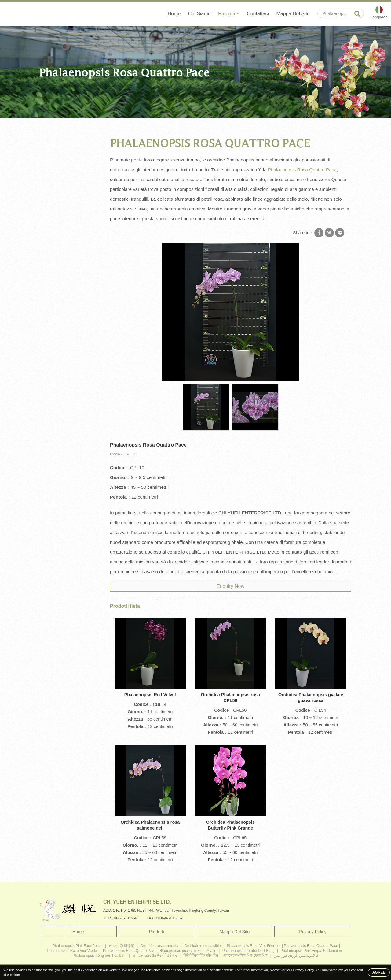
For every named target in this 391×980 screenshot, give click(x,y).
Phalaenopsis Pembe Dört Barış (248, 951)
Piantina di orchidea (62, 215)
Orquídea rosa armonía (159, 946)
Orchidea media (59, 167)
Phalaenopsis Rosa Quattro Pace (169, 124)
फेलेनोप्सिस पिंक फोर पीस (201, 956)
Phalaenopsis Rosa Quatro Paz (128, 951)
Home (174, 14)
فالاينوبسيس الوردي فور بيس (296, 956)
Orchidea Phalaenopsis (111, 124)
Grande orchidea (59, 155)
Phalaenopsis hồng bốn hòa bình (100, 956)
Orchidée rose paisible (202, 946)
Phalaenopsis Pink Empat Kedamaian (311, 951)
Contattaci (258, 14)
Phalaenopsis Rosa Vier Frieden (253, 946)
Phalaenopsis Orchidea (66, 191)
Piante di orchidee (61, 239)
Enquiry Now (230, 586)
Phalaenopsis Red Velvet (150, 695)
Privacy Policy (313, 932)
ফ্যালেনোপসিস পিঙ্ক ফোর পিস (246, 956)
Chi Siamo (199, 14)
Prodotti (228, 14)
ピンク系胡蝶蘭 (122, 946)
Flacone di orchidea (62, 203)
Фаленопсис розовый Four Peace (188, 951)
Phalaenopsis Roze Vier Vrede (72, 951)
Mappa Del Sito (293, 14)
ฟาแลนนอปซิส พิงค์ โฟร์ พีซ (155, 956)
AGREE (379, 972)
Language (379, 17)
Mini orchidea (56, 179)
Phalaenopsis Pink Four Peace (78, 946)
